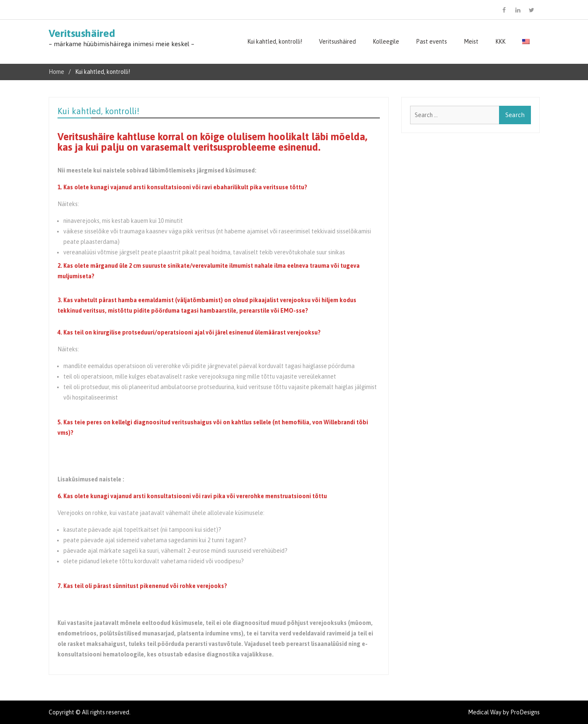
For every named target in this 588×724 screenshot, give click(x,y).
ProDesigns (525, 712)
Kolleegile (386, 42)
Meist (471, 42)
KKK (500, 42)
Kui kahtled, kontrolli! (275, 42)
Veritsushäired (82, 33)
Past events (431, 42)
